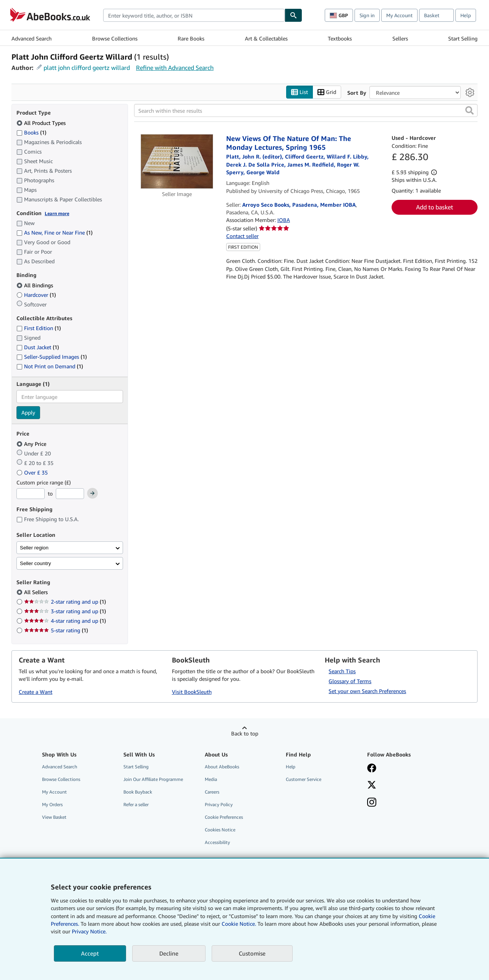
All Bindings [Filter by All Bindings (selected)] (36, 285)
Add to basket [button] (435, 207)
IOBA (284, 220)
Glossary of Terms (350, 681)
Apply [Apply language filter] (28, 412)
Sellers (400, 38)
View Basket (54, 817)
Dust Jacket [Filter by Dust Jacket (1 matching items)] (38, 347)
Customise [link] (252, 953)
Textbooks (340, 38)
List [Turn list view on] (300, 92)
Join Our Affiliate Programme (153, 779)
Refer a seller (136, 804)
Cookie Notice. (239, 924)
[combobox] (194, 15)
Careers (212, 792)
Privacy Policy (219, 804)
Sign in (367, 15)
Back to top (245, 733)
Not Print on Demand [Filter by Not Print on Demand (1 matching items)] (50, 366)
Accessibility (217, 842)
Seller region (34, 548)
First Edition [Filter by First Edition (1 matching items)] (39, 328)
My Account (399, 15)
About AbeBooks (222, 767)
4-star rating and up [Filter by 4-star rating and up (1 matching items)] (65, 621)
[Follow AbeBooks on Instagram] (372, 803)
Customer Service (304, 779)
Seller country (36, 563)
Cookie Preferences (224, 817)
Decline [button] (169, 953)
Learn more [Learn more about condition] (57, 213)
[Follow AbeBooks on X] (372, 786)
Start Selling (463, 38)
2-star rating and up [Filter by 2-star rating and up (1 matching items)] (65, 602)
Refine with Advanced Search (175, 68)
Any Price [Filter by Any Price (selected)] (32, 444)
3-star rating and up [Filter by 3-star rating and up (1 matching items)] (65, 611)
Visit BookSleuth (192, 692)
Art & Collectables (266, 38)
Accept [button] (90, 953)
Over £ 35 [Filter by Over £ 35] (33, 472)
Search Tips (342, 671)
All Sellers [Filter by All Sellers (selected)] (37, 592)
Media (211, 779)
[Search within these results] (306, 110)
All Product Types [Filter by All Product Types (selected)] (42, 123)
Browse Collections (115, 38)
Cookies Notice (220, 830)
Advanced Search (32, 38)
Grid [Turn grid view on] (327, 92)
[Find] (293, 15)
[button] (470, 110)
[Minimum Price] (31, 494)
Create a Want (36, 692)
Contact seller (242, 236)
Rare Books (191, 38)
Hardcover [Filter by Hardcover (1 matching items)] (36, 295)
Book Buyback (138, 792)
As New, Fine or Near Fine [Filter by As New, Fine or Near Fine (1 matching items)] (54, 232)
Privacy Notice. (89, 931)
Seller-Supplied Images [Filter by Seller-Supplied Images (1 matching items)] (52, 357)
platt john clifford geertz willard (87, 68)
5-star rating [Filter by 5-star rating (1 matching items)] (56, 630)
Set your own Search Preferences (367, 691)
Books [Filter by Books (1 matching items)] (31, 132)
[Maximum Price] (70, 494)
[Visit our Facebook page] (372, 769)
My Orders (52, 804)
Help (466, 15)
